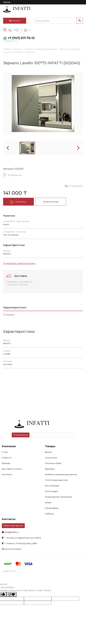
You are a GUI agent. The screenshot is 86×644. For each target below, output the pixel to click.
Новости (7, 458)
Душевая (50, 469)
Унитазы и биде (53, 463)
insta (5, 30)
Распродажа (52, 508)
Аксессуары (52, 491)
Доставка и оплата (12, 469)
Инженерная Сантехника (58, 497)
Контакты (7, 474)
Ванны (48, 452)
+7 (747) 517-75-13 (21, 38)
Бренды (6, 463)
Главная (7, 49)
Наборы (49, 514)
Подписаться (21, 435)
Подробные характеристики (19, 263)
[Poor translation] (11, 594)
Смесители (51, 458)
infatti (17, 9)
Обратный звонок (13, 526)
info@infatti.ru (10, 41)
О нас (5, 452)
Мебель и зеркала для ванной (41, 49)
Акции (48, 502)
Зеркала (64, 49)
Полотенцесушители (56, 480)
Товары (50, 446)
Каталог (15, 21)
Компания (9, 446)
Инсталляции (52, 486)
